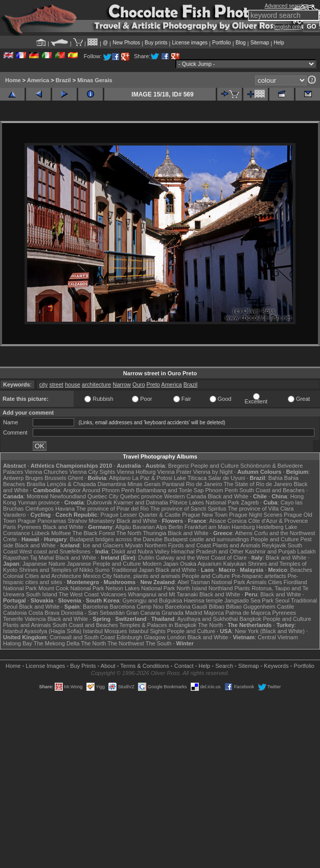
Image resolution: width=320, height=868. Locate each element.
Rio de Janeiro (204, 484)
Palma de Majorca (248, 613)
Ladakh (307, 551)
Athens (244, 533)
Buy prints (156, 43)
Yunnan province (39, 502)
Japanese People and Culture (104, 564)
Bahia (276, 478)
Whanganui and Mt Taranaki (163, 594)
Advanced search (284, 6)
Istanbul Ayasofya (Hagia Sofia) (42, 631)
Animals (256, 582)
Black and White (228, 496)
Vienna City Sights (92, 472)
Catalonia (15, 613)
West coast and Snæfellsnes (55, 551)
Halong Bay (18, 643)
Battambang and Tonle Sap (170, 490)
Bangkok (251, 619)
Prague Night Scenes (256, 515)
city (44, 384)
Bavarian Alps (150, 527)
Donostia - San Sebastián (93, 613)
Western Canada (185, 496)
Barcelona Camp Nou (137, 607)
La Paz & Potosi (152, 478)
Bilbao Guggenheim (251, 607)
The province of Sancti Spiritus (188, 509)
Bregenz (179, 466)
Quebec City (103, 496)
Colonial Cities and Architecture (42, 576)
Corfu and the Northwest (284, 533)
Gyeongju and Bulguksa (153, 600)
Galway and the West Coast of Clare (201, 558)
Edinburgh (129, 637)
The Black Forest (94, 533)
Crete (10, 539)
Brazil (63, 80)
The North (129, 533)
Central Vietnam (278, 637)
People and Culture (215, 466)
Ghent (76, 478)
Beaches (301, 570)
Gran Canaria (143, 613)
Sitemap (260, 43)
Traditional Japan (132, 570)
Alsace (218, 521)
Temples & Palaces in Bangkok (158, 625)
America (38, 80)
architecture (96, 384)
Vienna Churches (46, 472)
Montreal (38, 496)
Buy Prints (83, 666)
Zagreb (250, 502)
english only (288, 27)
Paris (9, 527)
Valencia (35, 619)
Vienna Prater (175, 472)
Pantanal (173, 484)
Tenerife (13, 619)
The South (159, 643)
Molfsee (61, 533)
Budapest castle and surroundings (207, 539)
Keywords (276, 666)
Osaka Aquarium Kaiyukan (213, 564)
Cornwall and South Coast (82, 637)
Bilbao (216, 607)
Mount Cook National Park (71, 588)
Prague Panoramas (42, 521)
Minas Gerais (95, 80)
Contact (184, 666)
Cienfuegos (39, 509)
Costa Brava (44, 613)
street (56, 384)
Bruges (34, 478)
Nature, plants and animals (147, 576)
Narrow (122, 384)
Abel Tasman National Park (211, 582)
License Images (45, 666)
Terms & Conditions (144, 666)
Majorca (214, 613)
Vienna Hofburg (136, 472)
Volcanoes (113, 594)
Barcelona (96, 607)
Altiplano (120, 478)
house (73, 384)
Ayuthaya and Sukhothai (207, 619)
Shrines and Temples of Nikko (56, 570)
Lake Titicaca (190, 478)
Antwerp (13, 478)
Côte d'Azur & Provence (278, 521)
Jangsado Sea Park (249, 600)
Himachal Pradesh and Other (208, 551)
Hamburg (243, 527)
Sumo (102, 570)
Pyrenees (29, 527)
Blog (241, 43)
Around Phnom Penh (108, 490)
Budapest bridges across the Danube (116, 539)
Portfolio (222, 43)
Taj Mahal (42, 558)
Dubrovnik (100, 502)
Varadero (14, 515)
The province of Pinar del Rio (112, 509)
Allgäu (123, 527)
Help (279, 43)
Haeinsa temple (203, 600)
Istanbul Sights (147, 631)
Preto (153, 384)
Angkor (72, 490)
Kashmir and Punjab (270, 551)
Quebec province (141, 496)
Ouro (139, 384)
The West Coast (79, 594)
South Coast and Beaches (272, 490)
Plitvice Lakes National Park (204, 502)
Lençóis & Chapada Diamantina (87, 484)
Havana (65, 509)
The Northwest (126, 643)
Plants (243, 588)
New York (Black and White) (270, 631)
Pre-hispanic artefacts (259, 576)
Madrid (194, 613)
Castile (286, 607)
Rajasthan (16, 558)
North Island (191, 588)
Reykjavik (274, 545)
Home (13, 80)
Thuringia (154, 533)
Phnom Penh (222, 490)
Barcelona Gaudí (186, 607)
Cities (275, 582)
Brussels (55, 478)
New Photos (126, 43)
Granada (173, 613)
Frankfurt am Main (207, 527)
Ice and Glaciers (103, 545)
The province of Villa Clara (261, 509)
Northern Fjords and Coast (178, 545)
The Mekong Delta (57, 643)
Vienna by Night (213, 472)
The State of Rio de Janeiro (258, 484)
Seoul (282, 600)
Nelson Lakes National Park (141, 588)
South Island (42, 594)
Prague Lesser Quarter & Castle (141, 515)
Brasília (36, 484)
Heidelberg (270, 527)
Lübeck (41, 533)
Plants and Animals (237, 545)
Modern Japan (161, 564)
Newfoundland (68, 496)
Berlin (176, 527)
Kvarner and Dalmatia (141, 502)
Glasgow (155, 637)
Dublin (146, 558)
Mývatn (134, 545)
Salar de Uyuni (226, 478)
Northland (221, 588)
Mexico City (97, 576)
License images (190, 43)
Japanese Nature (44, 564)
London (177, 637)
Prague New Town (205, 515)
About (108, 666)
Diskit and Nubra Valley (141, 551)
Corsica (237, 521)
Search (224, 666)
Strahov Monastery (92, 521)
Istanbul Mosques (105, 631)
